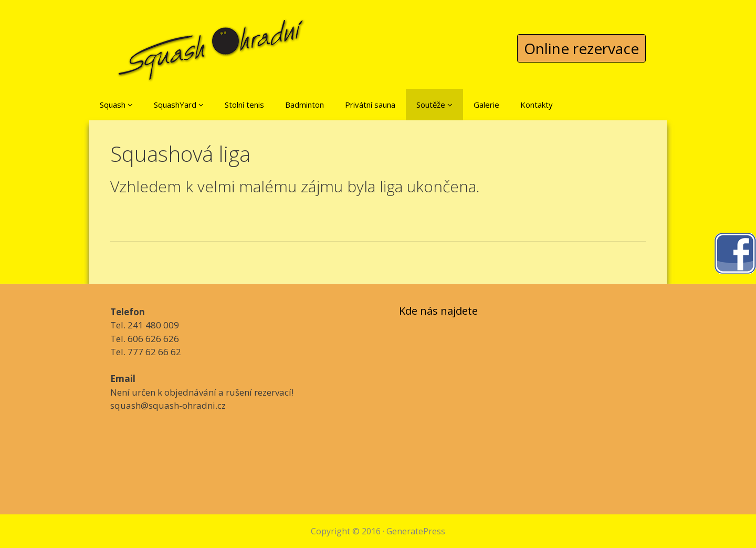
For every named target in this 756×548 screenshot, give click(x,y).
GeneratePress (416, 531)
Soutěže (434, 105)
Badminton (304, 105)
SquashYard (179, 105)
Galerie (486, 105)
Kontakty (537, 105)
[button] (130, 105)
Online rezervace (581, 48)
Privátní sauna (370, 105)
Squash (116, 105)
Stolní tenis (244, 105)
